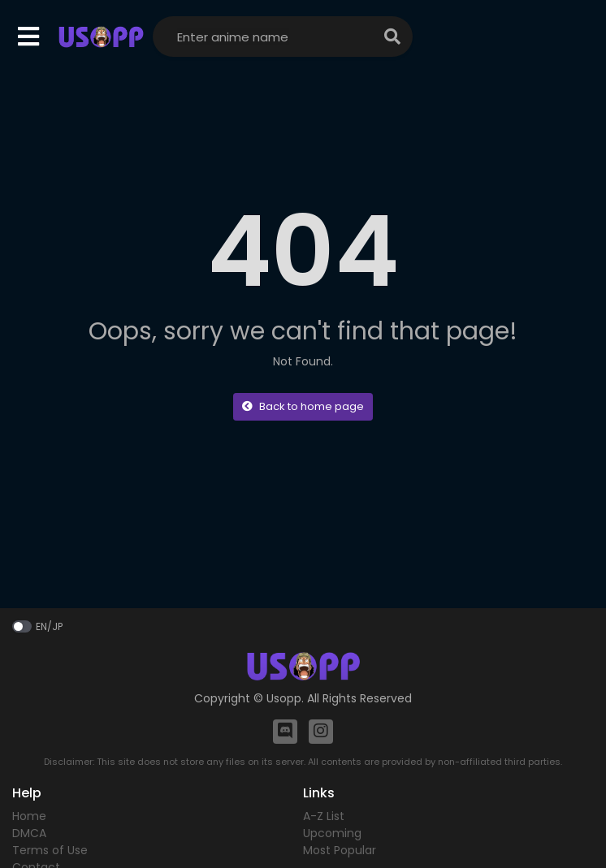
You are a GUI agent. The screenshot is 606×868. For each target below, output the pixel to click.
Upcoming (332, 833)
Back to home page (303, 406)
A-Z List (324, 816)
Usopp (284, 698)
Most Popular (340, 850)
